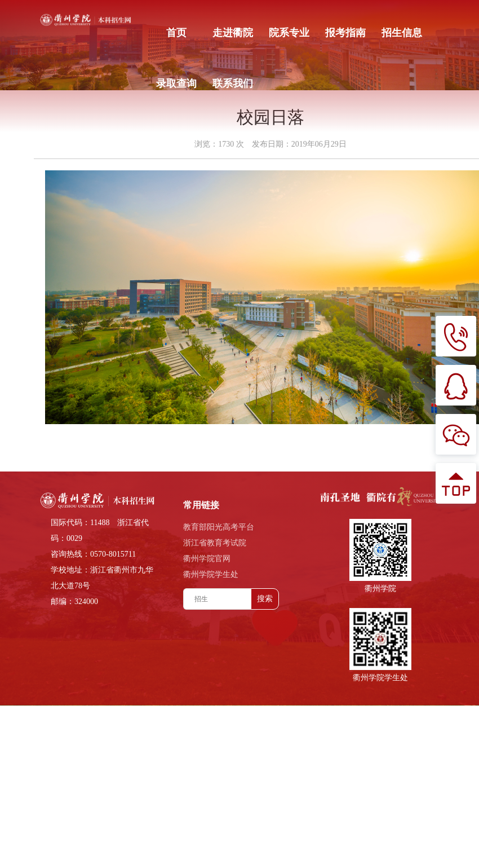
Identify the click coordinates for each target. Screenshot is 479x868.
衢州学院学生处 (211, 574)
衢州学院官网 (207, 559)
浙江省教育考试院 (215, 543)
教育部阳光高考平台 (219, 527)
